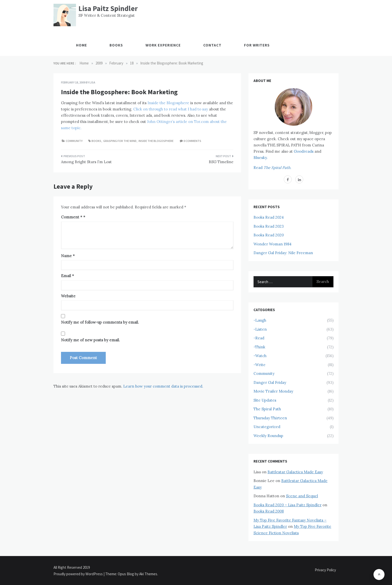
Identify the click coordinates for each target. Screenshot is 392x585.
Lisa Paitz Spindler (108, 8)
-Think (259, 347)
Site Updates (265, 400)
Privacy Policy (325, 570)
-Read (259, 338)
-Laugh (260, 320)
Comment (72, 217)
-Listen (260, 329)
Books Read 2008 (269, 511)
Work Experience (163, 45)
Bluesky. (261, 158)
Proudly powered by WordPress (78, 574)
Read (272, 168)
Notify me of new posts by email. (90, 340)
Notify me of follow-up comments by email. (100, 322)
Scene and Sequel (302, 496)
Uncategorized (267, 427)
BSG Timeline (221, 162)
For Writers (257, 45)
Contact (212, 45)
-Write (259, 365)
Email (67, 276)
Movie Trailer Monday (273, 391)
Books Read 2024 (269, 217)
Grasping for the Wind (120, 141)
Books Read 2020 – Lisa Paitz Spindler (287, 505)
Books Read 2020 (269, 235)
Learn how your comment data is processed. (163, 386)
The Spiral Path (267, 409)
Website (68, 296)
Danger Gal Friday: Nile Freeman (283, 253)
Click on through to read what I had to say (171, 109)
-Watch (260, 356)
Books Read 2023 (269, 226)
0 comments (192, 141)
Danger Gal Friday (270, 382)
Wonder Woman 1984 (272, 244)
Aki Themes (148, 574)
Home (81, 45)
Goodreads (304, 151)
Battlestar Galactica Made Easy (295, 472)
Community (74, 141)
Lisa (92, 82)
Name (68, 256)
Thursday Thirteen (270, 418)
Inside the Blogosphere (168, 103)
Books (116, 45)
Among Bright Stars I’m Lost (86, 162)
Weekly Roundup (268, 436)
